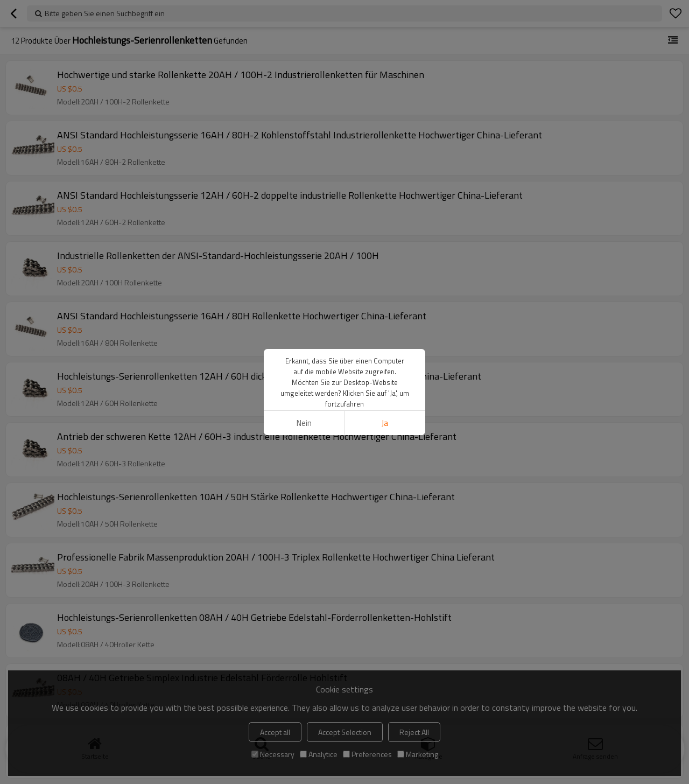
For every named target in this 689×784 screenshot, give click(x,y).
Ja (385, 423)
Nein (304, 423)
